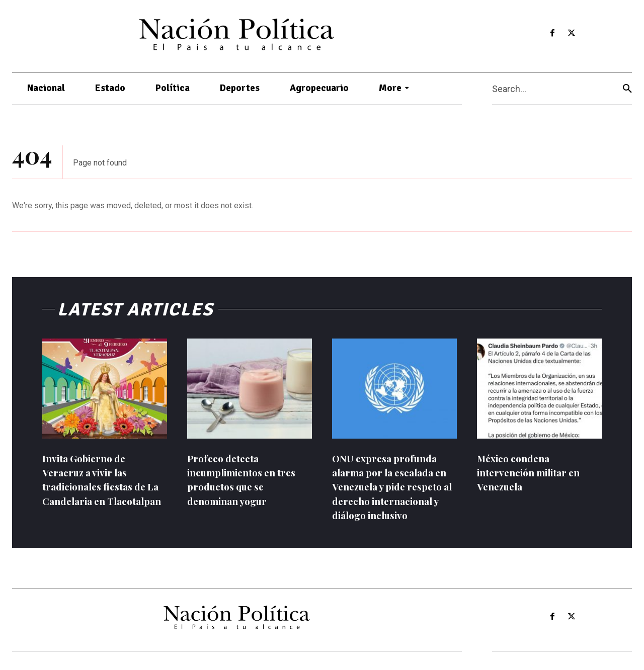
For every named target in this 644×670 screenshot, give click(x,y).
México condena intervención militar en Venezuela (533, 472)
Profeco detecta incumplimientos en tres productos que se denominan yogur (248, 479)
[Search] (627, 89)
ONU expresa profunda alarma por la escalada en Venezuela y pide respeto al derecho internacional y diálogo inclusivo (393, 486)
